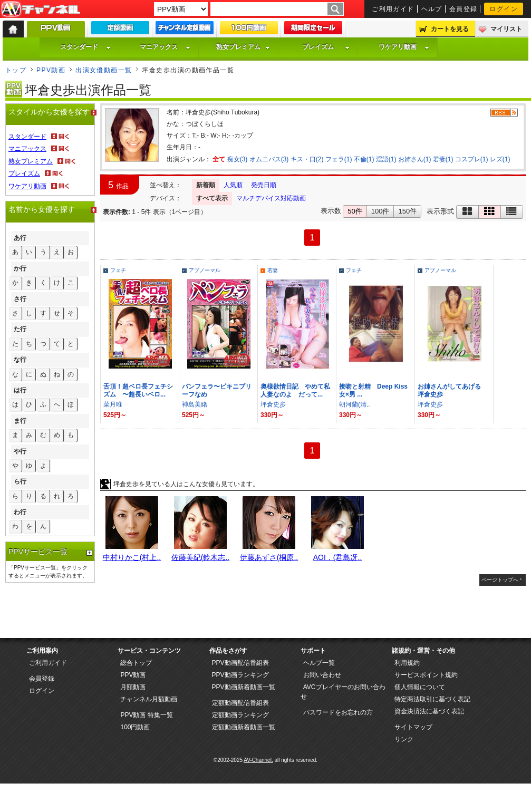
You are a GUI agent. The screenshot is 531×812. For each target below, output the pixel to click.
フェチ (118, 270)
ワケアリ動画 (404, 47)
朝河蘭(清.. (355, 404)
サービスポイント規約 (426, 675)
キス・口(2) (307, 159)
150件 (407, 211)
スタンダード (85, 47)
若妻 (273, 270)
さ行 (20, 299)
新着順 (206, 185)
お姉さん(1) (415, 159)
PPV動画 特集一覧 (146, 715)
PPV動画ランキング (240, 675)
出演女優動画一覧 (104, 70)
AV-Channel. (258, 760)
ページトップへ (500, 580)
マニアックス (165, 47)
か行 (20, 268)
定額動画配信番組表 (240, 703)
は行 (20, 390)
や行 (20, 451)
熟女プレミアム (243, 47)
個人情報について (420, 687)
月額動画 (133, 687)
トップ (16, 70)
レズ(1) (500, 159)
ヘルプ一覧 (319, 663)
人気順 (233, 185)
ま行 (20, 421)
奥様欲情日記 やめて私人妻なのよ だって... (295, 390)
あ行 (20, 238)
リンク (404, 739)
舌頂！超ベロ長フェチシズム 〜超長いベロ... (138, 390)
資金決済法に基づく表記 (429, 711)
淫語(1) (386, 159)
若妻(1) (443, 159)
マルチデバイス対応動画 (271, 198)
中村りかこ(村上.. (132, 557)
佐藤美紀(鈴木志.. (200, 557)
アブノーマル (205, 270)
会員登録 (464, 9)
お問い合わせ (322, 675)
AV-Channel (41, 9)
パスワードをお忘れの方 (338, 712)
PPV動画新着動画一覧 (244, 687)
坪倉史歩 (273, 404)
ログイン (504, 9)
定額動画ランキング (240, 715)
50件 (355, 211)
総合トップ (136, 663)
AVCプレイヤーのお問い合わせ (343, 692)
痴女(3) (238, 159)
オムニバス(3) (269, 159)
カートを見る (450, 29)
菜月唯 (113, 404)
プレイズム (326, 47)
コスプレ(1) (472, 159)
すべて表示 (212, 198)
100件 (380, 211)
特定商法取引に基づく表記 (432, 699)
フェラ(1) (339, 159)
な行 (20, 360)
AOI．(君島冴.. (338, 557)
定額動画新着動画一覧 (244, 727)
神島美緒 (195, 404)
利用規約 (407, 663)
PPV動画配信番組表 (240, 663)
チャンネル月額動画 (149, 699)
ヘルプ (432, 9)
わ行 (20, 512)
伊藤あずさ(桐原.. (269, 557)
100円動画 (135, 727)
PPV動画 (51, 70)
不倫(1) (364, 159)
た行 (20, 329)
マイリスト (506, 29)
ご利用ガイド (393, 9)
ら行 (20, 481)
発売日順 (264, 185)
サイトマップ (413, 727)
